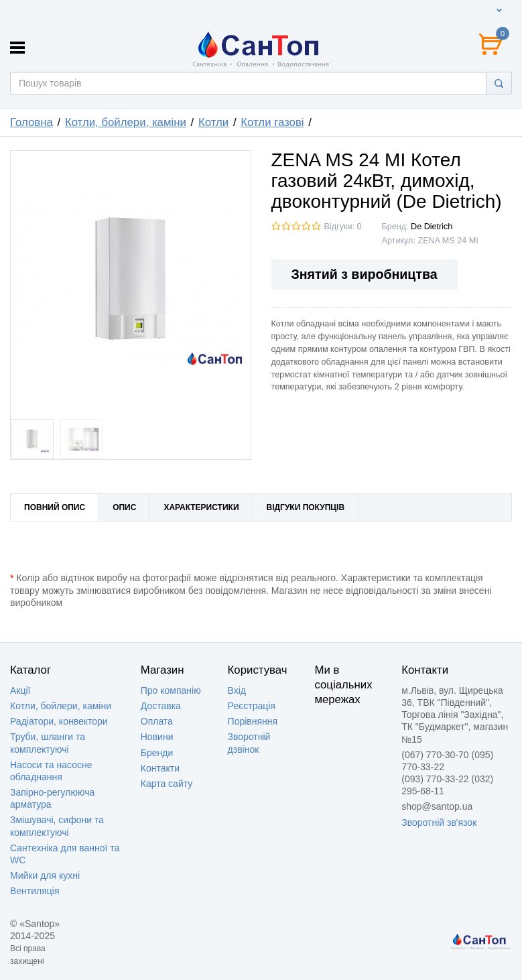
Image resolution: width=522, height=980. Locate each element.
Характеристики (201, 507)
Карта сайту (167, 784)
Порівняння (253, 721)
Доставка (161, 706)
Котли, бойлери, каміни (61, 706)
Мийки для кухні (45, 875)
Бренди (157, 753)
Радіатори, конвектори (59, 721)
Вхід (237, 690)
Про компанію (171, 690)
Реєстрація (252, 706)
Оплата (157, 721)
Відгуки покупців (306, 507)
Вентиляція (35, 891)
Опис (124, 507)
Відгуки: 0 (343, 227)
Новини (157, 737)
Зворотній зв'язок (439, 822)
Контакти (160, 768)
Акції (20, 690)
